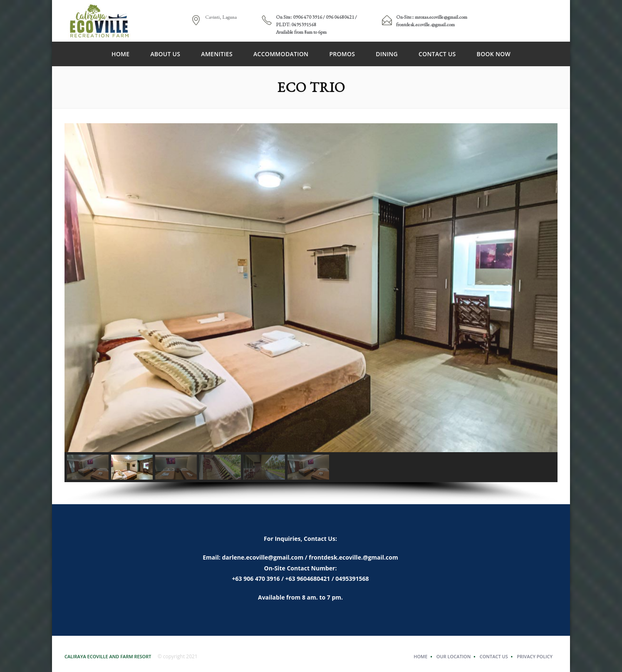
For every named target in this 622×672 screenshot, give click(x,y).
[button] (88, 467)
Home (120, 54)
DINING (387, 54)
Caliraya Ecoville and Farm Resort (108, 656)
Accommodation (281, 54)
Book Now (494, 54)
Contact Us (437, 54)
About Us (165, 54)
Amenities (217, 54)
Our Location (453, 656)
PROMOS (342, 54)
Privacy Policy (535, 656)
